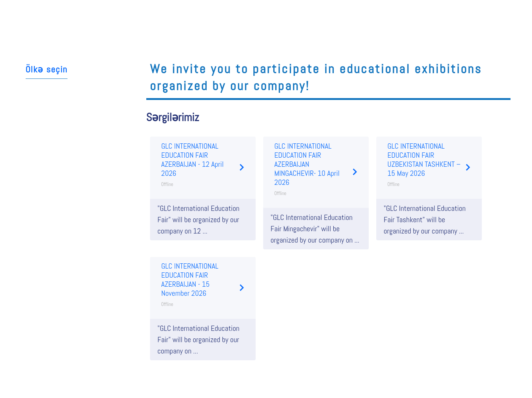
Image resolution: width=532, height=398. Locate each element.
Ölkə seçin (47, 69)
